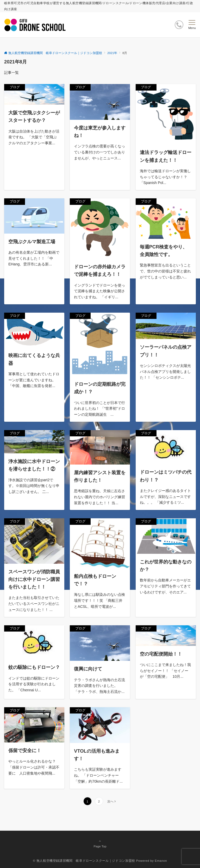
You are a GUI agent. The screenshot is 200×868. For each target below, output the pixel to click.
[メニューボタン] (192, 25)
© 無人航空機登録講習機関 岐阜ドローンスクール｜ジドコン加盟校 (84, 861)
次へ (110, 801)
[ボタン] (179, 25)
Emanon (161, 861)
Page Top (100, 843)
